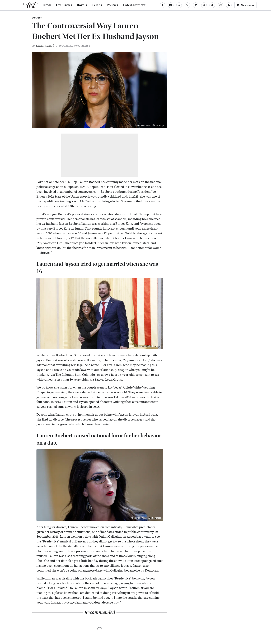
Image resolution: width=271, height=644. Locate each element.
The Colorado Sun (68, 375)
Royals (82, 5)
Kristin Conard (45, 46)
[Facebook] (162, 5)
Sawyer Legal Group (108, 380)
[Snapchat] (212, 5)
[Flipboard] (196, 5)
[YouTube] (171, 5)
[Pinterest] (204, 5)
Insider (118, 233)
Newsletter (245, 5)
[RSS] (229, 5)
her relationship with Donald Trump (124, 214)
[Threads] (221, 5)
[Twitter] (187, 5)
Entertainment (134, 5)
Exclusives (64, 5)
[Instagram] (179, 5)
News (47, 5)
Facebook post (66, 583)
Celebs (97, 5)
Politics (112, 5)
